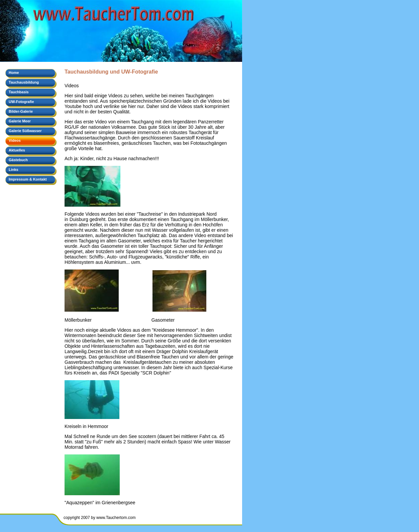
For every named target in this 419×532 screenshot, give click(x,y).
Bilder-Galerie (21, 111)
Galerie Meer (20, 121)
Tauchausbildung (24, 82)
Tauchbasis (19, 92)
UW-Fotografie (21, 102)
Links (14, 170)
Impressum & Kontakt (28, 179)
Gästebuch (18, 160)
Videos (15, 140)
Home (14, 73)
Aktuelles (17, 150)
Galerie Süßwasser (25, 131)
